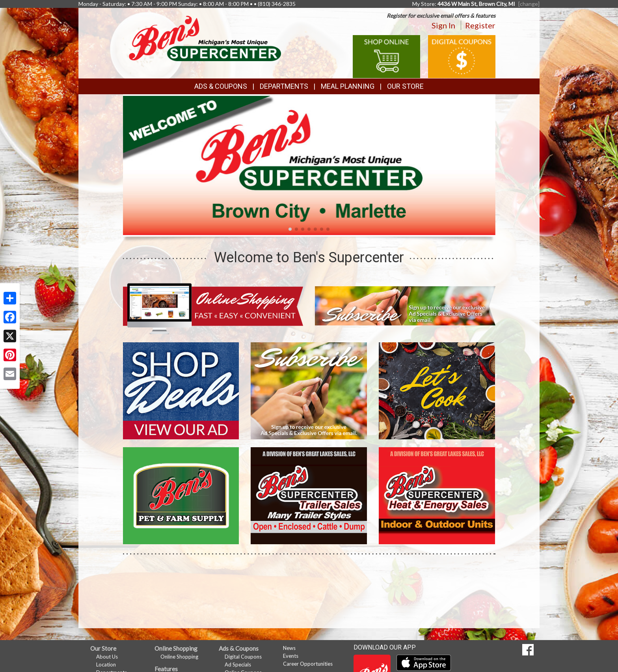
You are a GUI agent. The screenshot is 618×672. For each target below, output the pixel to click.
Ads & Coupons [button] (221, 86)
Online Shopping (179, 657)
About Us (107, 657)
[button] (290, 229)
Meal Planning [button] (348, 86)
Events (291, 656)
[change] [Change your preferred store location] (529, 4)
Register (480, 25)
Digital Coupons (243, 657)
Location (106, 665)
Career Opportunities (308, 664)
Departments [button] (284, 86)
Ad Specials (238, 665)
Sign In (443, 25)
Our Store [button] (405, 86)
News (289, 648)
